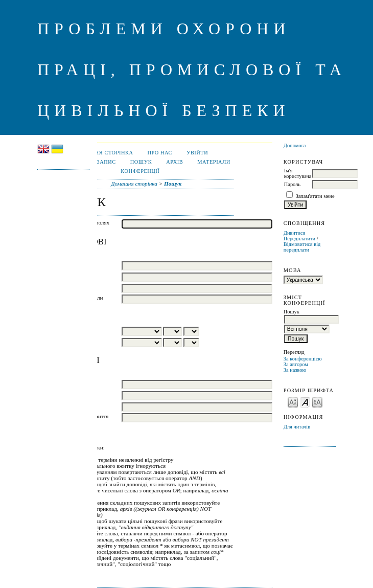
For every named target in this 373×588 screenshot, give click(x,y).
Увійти (197, 153)
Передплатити (299, 239)
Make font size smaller (293, 402)
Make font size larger (317, 402)
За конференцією (303, 359)
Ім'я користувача (298, 173)
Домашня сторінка (102, 153)
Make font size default (305, 402)
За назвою (295, 370)
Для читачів (297, 427)
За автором (296, 364)
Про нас (160, 153)
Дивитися (295, 233)
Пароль (292, 184)
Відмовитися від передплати (302, 247)
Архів (174, 162)
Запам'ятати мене (315, 196)
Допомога (295, 145)
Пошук (141, 162)
